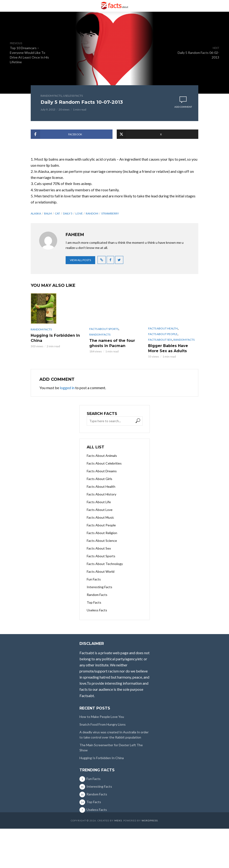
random (92, 213)
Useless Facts (73, 96)
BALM (48, 213)
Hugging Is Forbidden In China (55, 338)
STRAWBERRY (110, 213)
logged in (67, 388)
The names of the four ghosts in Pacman (112, 343)
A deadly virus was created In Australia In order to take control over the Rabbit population (114, 735)
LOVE (79, 213)
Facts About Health (163, 328)
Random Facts (51, 96)
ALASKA (36, 213)
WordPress (150, 820)
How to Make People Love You (102, 717)
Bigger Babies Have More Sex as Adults (168, 348)
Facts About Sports (104, 329)
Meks (118, 820)
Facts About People (163, 334)
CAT (57, 213)
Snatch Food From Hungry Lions (103, 724)
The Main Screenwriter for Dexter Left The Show (111, 748)
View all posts (80, 260)
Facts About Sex (160, 340)
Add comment (183, 107)
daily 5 (68, 213)
